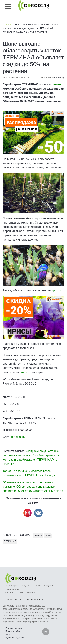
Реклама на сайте (14, 628)
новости (38, 536)
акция (48, 536)
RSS (8, 635)
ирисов (56, 290)
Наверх (46, 632)
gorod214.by (58, 77)
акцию (58, 84)
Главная (7, 25)
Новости (20, 25)
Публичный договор (15, 638)
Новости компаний (38, 25)
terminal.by (18, 437)
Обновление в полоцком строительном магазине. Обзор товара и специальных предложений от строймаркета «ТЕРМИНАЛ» (33, 487)
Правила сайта (13, 631)
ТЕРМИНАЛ (10, 541)
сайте (23, 372)
